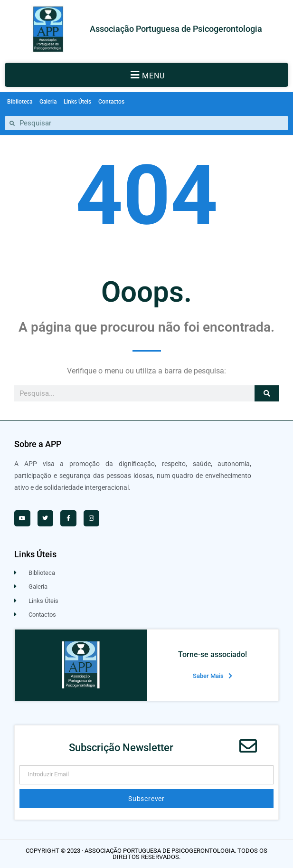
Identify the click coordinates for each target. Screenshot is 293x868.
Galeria (48, 102)
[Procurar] (267, 393)
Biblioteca (20, 102)
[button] (146, 75)
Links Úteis (77, 102)
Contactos (111, 102)
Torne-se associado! (213, 654)
